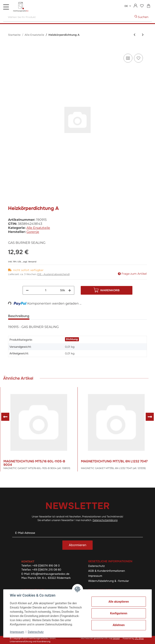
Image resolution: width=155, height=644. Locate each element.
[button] (136, 6)
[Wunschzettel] (142, 6)
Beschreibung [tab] (19, 316)
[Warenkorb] (148, 6)
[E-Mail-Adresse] (77, 533)
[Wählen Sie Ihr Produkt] (67, 17)
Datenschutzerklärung (105, 520)
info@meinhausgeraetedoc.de (50, 574)
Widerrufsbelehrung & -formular (109, 581)
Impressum (95, 576)
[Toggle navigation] (6, 7)
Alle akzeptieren (119, 602)
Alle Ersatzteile (38, 228)
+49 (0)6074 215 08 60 (47, 570)
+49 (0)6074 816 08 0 (46, 566)
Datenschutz (96, 566)
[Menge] (46, 290)
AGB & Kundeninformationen (107, 571)
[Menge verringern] (27, 290)
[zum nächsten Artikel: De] (143, 35)
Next (150, 417)
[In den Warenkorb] (11, 48)
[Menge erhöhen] (70, 290)
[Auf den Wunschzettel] (138, 58)
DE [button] (126, 6)
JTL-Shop (139, 639)
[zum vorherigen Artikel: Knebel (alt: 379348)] (135, 35)
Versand (32, 262)
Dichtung (72, 339)
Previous (5, 417)
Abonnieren (77, 545)
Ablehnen (119, 625)
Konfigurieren (119, 613)
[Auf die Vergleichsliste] (128, 58)
